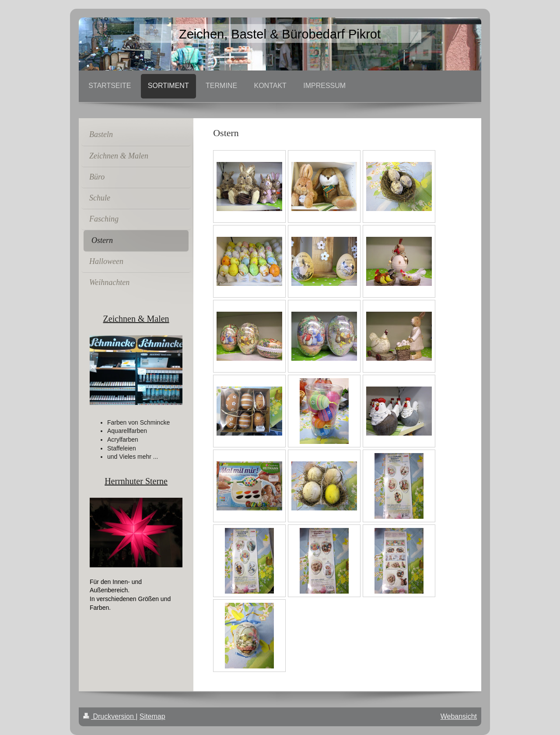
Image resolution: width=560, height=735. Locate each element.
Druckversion (109, 716)
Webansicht (459, 716)
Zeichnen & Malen (136, 319)
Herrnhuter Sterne (136, 481)
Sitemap (152, 716)
